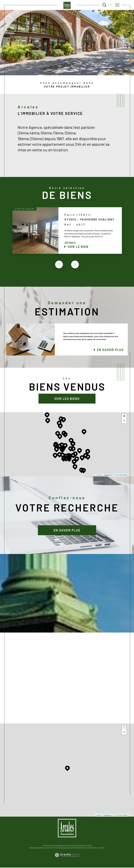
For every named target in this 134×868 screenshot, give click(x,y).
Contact (130, 237)
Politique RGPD (91, 848)
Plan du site (48, 848)
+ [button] (124, 417)
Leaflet (98, 475)
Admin (72, 848)
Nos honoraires (36, 848)
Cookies (101, 848)
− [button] (124, 421)
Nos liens (80, 848)
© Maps (107, 475)
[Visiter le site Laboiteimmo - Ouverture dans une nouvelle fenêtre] (67, 859)
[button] (75, 265)
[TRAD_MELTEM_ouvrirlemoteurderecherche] (104, 5)
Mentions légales (61, 848)
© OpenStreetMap (121, 475)
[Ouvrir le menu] (117, 5)
